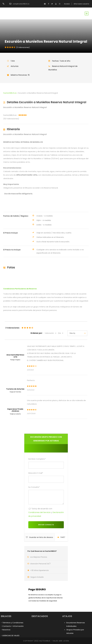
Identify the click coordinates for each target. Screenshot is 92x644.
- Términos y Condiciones (12, 623)
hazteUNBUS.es (10, 93)
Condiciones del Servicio (39, 512)
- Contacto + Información (12, 626)
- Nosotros (6, 630)
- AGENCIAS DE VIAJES (10, 635)
